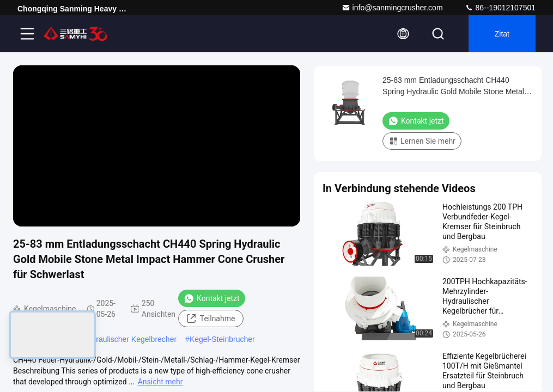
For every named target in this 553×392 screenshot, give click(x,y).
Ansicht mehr (160, 382)
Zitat (502, 34)
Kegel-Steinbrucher (222, 339)
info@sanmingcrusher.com (392, 8)
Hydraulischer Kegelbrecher (129, 339)
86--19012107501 (500, 8)
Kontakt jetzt (212, 298)
